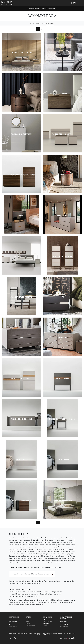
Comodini (45, 8)
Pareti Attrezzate (30, 625)
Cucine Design (13, 621)
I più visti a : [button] (50, 23)
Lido (62, 175)
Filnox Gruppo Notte (22, 378)
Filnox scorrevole (22, 501)
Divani (28, 620)
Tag (62, 53)
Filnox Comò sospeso (22, 419)
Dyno (22, 338)
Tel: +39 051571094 (69, 633)
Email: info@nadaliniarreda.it (42, 635)
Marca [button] (32, 23)
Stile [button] (44, 23)
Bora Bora (62, 216)
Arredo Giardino (65, 625)
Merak (22, 216)
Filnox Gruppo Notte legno (22, 175)
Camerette (46, 623)
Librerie (28, 623)
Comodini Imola (51, 8)
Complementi (64, 621)
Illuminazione (64, 623)
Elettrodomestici (13, 627)
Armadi (45, 625)
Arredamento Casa (37, 8)
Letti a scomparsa (48, 621)
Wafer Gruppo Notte (62, 134)
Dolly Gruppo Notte (62, 501)
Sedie (11, 625)
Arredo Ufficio (64, 627)
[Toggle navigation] (79, 3)
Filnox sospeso (22, 460)
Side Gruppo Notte (22, 256)
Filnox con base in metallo (62, 419)
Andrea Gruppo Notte (22, 297)
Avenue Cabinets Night (22, 53)
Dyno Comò (62, 338)
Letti (44, 620)
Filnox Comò (62, 378)
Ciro (62, 297)
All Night (62, 94)
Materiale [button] (38, 23)
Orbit (22, 94)
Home (31, 8)
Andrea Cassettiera (62, 256)
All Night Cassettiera (22, 134)
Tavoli (11, 623)
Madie (28, 621)
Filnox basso (62, 460)
